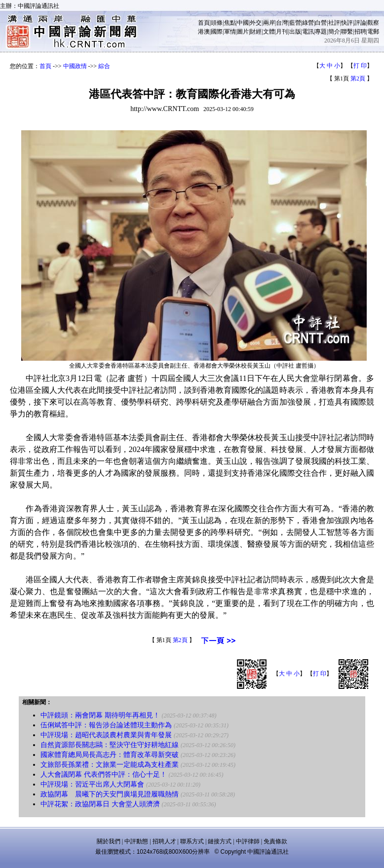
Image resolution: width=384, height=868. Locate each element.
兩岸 (269, 23)
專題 (321, 32)
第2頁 (358, 78)
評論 (360, 23)
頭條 (217, 23)
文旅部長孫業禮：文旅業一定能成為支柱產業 (110, 765)
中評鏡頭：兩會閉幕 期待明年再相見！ (100, 715)
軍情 (230, 32)
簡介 (334, 32)
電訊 (308, 32)
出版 (295, 32)
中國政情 (75, 66)
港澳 (204, 32)
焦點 (230, 23)
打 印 (360, 66)
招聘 (360, 32)
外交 (256, 23)
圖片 (243, 32)
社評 (334, 23)
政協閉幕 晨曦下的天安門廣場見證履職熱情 (110, 794)
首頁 (204, 23)
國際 (217, 32)
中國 (243, 23)
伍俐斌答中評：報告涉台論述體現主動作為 (106, 725)
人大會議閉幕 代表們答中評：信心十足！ (104, 774)
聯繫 (347, 32)
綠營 (308, 23)
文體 (269, 32)
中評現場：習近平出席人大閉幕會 (92, 784)
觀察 (373, 23)
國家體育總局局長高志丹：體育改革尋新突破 (110, 755)
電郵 (373, 32)
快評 (347, 23)
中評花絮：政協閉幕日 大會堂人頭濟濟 (100, 804)
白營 (321, 23)
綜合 (104, 66)
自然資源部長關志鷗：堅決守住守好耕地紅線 (110, 745)
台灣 (282, 23)
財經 (256, 32)
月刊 (282, 32)
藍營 (295, 23)
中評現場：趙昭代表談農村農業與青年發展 (106, 735)
